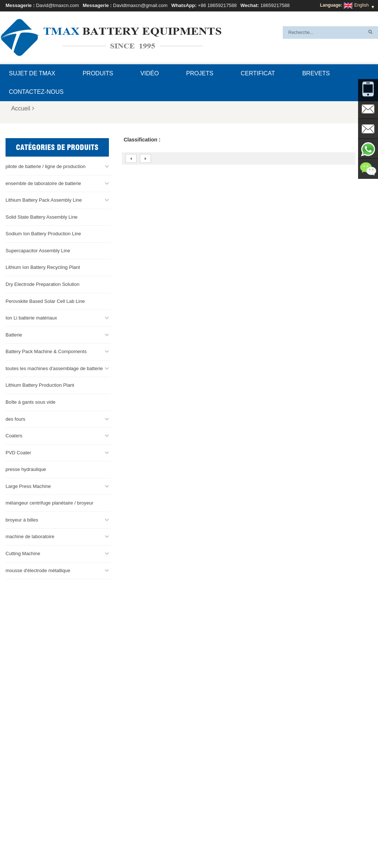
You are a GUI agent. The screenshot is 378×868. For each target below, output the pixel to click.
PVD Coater (18, 452)
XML (71, 845)
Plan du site (294, 845)
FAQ (130, 845)
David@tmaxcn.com (57, 5)
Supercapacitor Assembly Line (38, 250)
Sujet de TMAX (32, 73)
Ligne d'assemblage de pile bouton (216, 774)
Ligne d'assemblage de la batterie (215, 765)
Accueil (23, 108)
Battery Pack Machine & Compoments (46, 351)
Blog (189, 845)
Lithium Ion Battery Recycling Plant (43, 267)
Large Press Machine (28, 486)
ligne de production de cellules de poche (221, 756)
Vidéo (150, 73)
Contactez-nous (36, 92)
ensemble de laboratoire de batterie (43, 183)
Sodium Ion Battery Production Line (43, 234)
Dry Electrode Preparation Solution (42, 284)
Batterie (14, 334)
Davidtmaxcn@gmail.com (140, 5)
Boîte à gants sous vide (30, 402)
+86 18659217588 (217, 5)
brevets (316, 73)
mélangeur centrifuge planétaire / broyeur (49, 503)
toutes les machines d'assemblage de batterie (54, 368)
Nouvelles (262, 845)
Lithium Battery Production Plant (40, 385)
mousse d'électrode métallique (38, 570)
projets (200, 73)
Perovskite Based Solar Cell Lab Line (45, 301)
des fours (15, 419)
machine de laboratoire (30, 536)
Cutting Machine (23, 553)
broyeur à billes (22, 520)
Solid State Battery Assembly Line (42, 217)
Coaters (14, 436)
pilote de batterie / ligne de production (46, 166)
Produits (98, 73)
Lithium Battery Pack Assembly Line (44, 200)
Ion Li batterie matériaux (31, 318)
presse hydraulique (26, 469)
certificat (258, 73)
